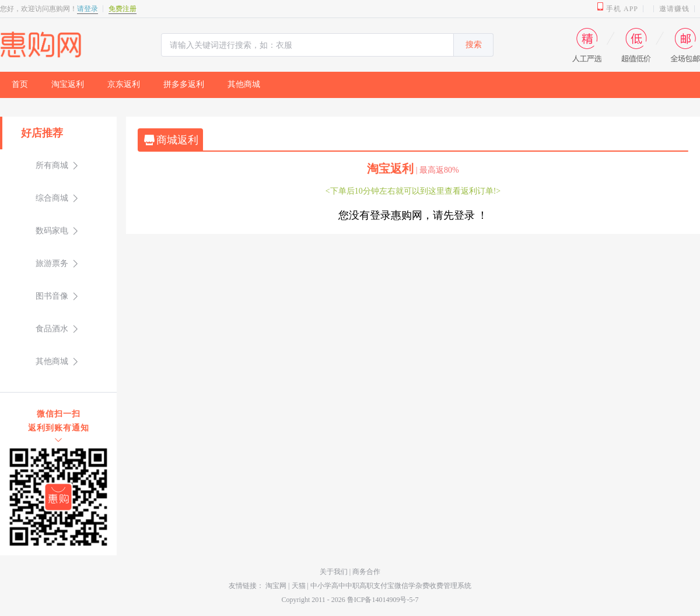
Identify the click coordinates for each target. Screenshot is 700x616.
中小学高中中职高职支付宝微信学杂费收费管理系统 (391, 586)
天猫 (299, 586)
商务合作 (366, 572)
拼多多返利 (184, 84)
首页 (20, 84)
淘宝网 (276, 586)
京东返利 (124, 84)
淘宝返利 (68, 84)
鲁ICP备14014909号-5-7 (383, 600)
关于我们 (335, 572)
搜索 (474, 45)
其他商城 (244, 84)
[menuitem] (20, 85)
